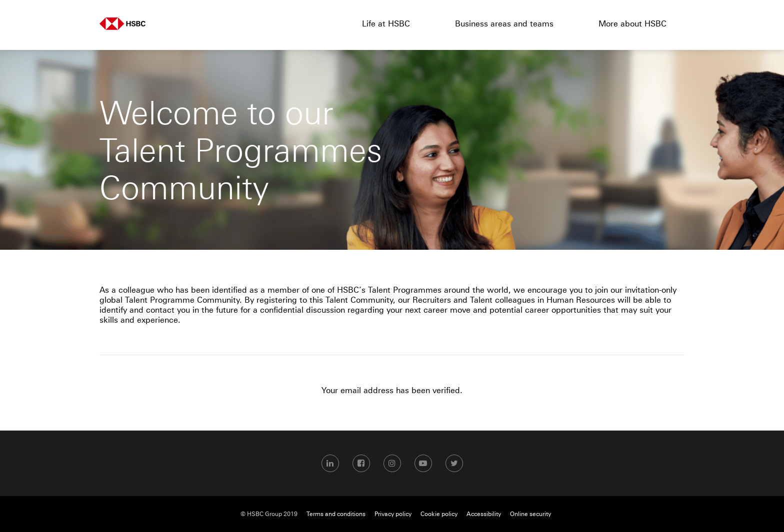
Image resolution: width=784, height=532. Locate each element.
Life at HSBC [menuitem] (386, 23)
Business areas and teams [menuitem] (504, 23)
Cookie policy (439, 514)
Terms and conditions (336, 514)
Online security (530, 514)
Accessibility (484, 514)
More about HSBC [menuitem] (632, 23)
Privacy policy (393, 514)
